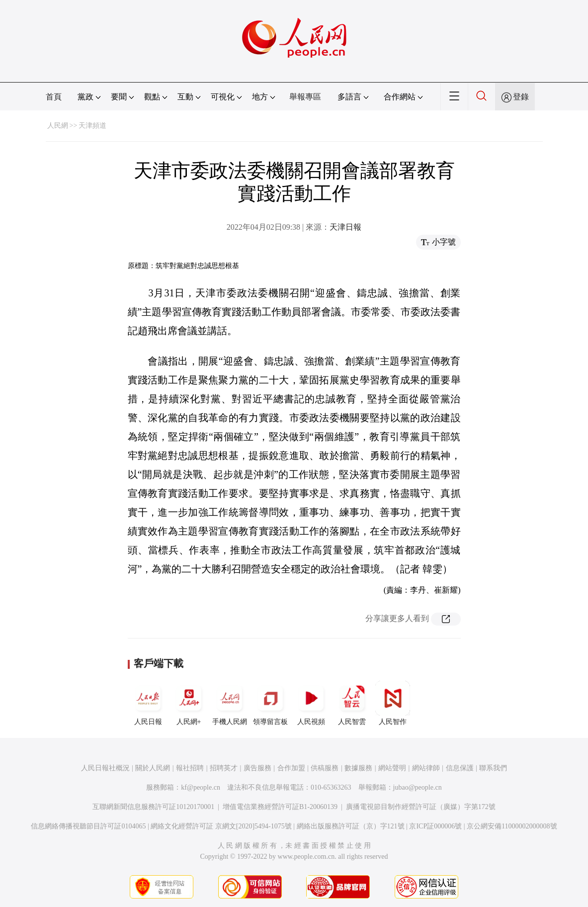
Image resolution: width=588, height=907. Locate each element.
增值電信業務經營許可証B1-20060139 (280, 807)
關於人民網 (153, 768)
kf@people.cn (201, 787)
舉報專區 (305, 97)
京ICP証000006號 (435, 826)
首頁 (54, 97)
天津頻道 (92, 126)
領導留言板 (270, 703)
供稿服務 (325, 768)
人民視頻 (311, 703)
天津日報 (345, 227)
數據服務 (358, 768)
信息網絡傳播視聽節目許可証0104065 (88, 826)
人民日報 (148, 703)
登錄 (521, 97)
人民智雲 (352, 703)
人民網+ (189, 703)
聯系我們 (493, 768)
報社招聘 (190, 768)
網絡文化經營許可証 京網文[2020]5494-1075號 (221, 826)
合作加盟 (291, 768)
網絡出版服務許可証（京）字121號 (351, 826)
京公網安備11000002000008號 (512, 826)
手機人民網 (230, 703)
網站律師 (426, 768)
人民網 (58, 126)
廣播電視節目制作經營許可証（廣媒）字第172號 (421, 807)
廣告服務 (257, 768)
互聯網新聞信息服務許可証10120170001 (153, 807)
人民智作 (393, 703)
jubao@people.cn (418, 787)
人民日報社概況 (105, 768)
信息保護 (460, 768)
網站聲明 (392, 768)
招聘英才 (224, 768)
